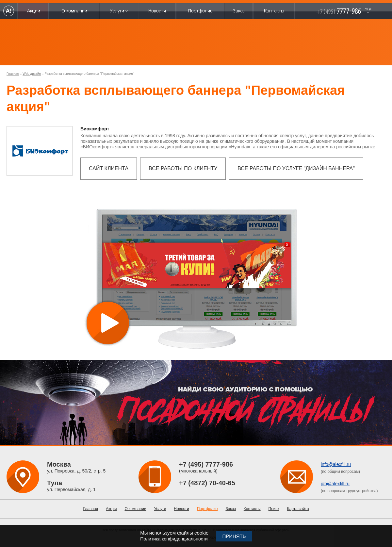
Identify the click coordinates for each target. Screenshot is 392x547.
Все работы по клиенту (183, 168)
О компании (135, 509)
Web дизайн (32, 74)
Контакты (252, 509)
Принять (234, 536)
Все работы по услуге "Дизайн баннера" (296, 168)
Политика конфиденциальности (174, 539)
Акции (111, 509)
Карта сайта (298, 509)
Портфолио (207, 509)
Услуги (160, 509)
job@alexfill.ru (335, 484)
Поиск (274, 509)
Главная (13, 74)
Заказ (230, 509)
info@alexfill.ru (336, 464)
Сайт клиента (109, 168)
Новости (181, 509)
